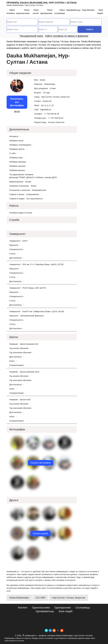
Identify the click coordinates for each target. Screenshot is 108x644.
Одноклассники (41, 608)
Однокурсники (63, 608)
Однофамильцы (73, 10)
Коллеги (23, 608)
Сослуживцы (83, 608)
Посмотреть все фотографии (17, 102)
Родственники (88, 10)
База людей (66, 611)
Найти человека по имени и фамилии (67, 36)
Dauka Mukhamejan (19, 598)
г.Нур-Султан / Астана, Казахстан (68, 598)
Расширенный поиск (32, 36)
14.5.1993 (40, 598)
